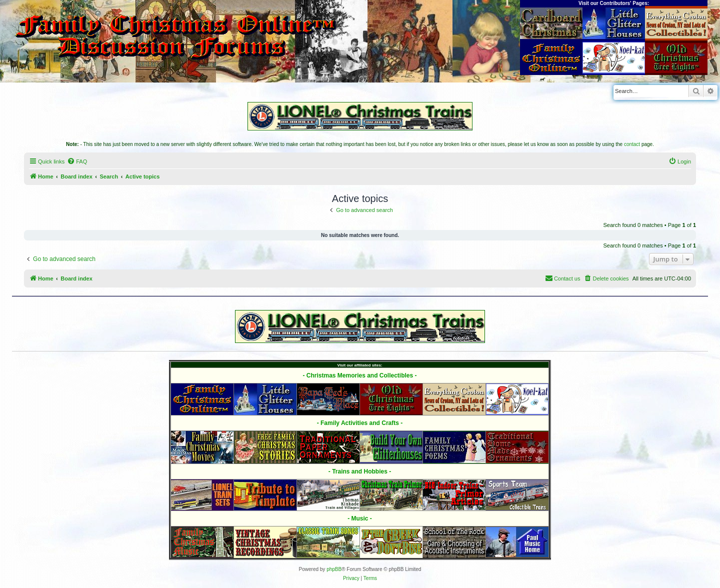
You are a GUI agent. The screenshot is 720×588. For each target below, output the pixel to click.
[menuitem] (77, 161)
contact (632, 144)
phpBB (334, 569)
